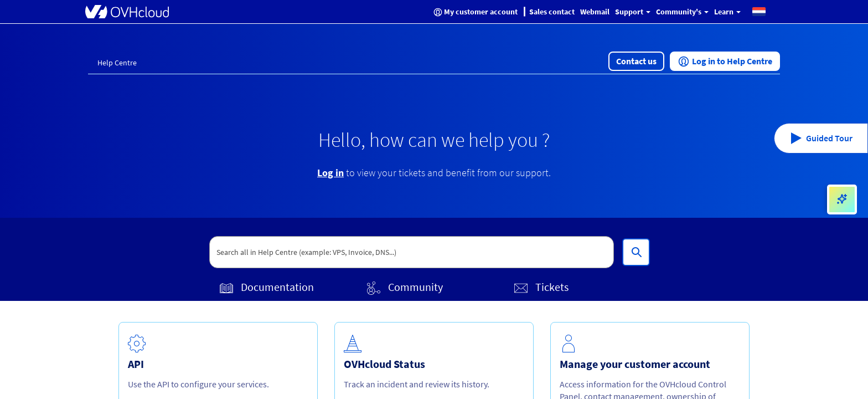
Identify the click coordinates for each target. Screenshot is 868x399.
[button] (759, 11)
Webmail (595, 12)
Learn (727, 12)
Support (633, 12)
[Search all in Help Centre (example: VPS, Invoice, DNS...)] (636, 252)
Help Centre (117, 63)
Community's (682, 12)
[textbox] (412, 252)
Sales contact (552, 12)
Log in (330, 173)
